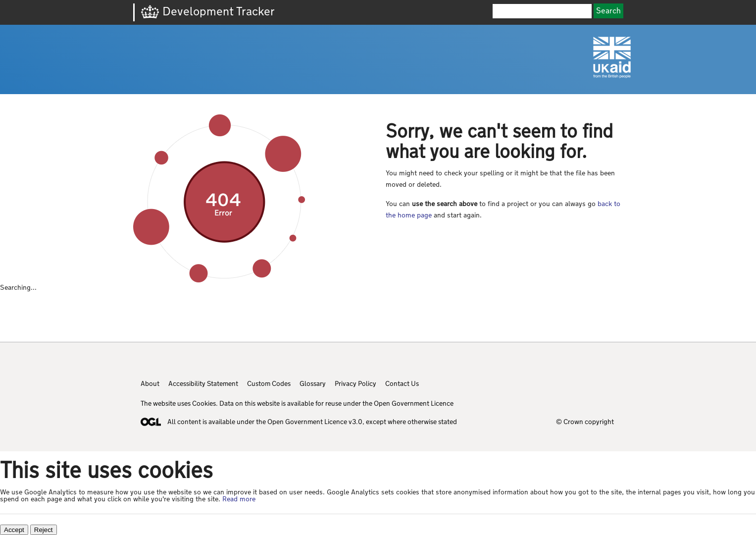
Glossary (313, 383)
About (150, 383)
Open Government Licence (414, 403)
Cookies (204, 403)
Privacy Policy (355, 383)
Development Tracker (219, 11)
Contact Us (402, 383)
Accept (14, 530)
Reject (44, 530)
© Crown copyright (585, 422)
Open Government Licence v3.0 (315, 422)
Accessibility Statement (203, 383)
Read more (239, 499)
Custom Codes (269, 383)
